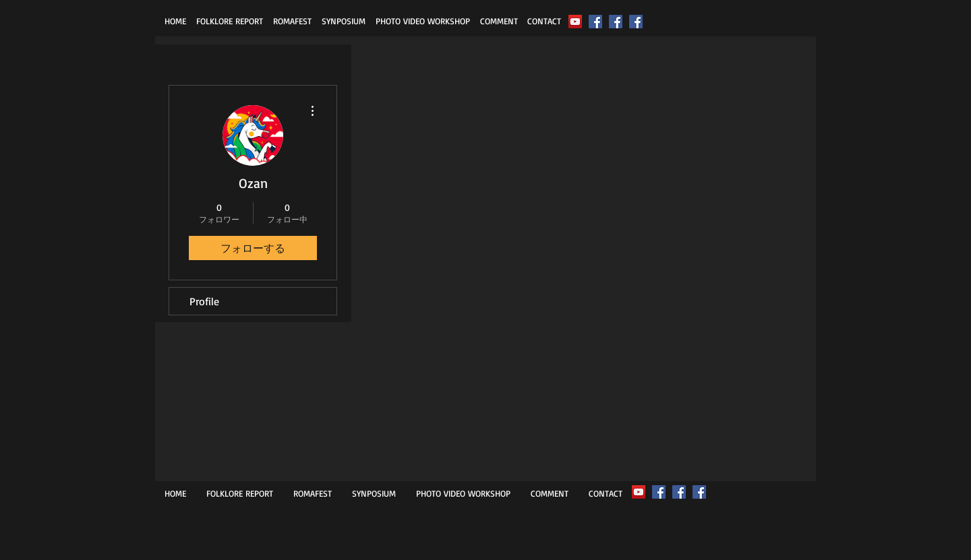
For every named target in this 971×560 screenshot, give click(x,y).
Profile (204, 301)
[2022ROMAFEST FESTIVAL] (575, 22)
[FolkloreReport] (616, 22)
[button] (229, 21)
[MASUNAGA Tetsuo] (636, 22)
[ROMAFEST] (595, 22)
